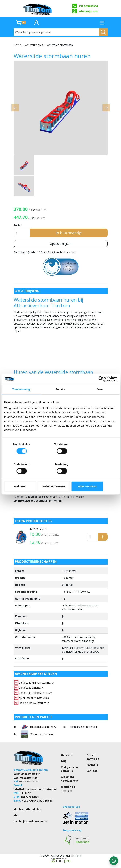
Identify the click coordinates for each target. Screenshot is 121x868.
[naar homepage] (38, 9)
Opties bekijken (60, 248)
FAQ (64, 766)
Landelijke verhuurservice (31, 826)
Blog (17, 820)
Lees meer (71, 256)
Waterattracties (34, 45)
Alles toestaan (98, 476)
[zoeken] (103, 32)
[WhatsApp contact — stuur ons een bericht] (114, 861)
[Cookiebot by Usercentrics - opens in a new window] (101, 389)
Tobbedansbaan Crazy (43, 732)
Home (17, 45)
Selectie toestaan (60, 476)
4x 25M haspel (38, 534)
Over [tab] (100, 399)
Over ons (67, 760)
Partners (92, 770)
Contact (92, 776)
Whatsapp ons (85, 11)
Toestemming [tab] (21, 399)
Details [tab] (61, 399)
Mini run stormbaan (41, 739)
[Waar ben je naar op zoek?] (56, 32)
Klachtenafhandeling (27, 814)
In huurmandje (69, 237)
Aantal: (18, 229)
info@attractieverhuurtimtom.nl (35, 794)
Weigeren (22, 476)
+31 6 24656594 (85, 6)
